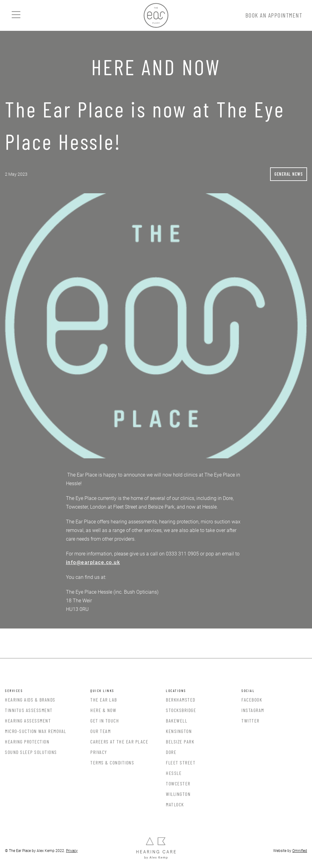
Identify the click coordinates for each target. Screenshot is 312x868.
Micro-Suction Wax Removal (36, 731)
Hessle (174, 773)
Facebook (252, 700)
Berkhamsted (181, 700)
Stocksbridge (181, 710)
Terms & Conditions (112, 762)
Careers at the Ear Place (119, 741)
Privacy (99, 752)
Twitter (250, 721)
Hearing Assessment (28, 721)
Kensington (179, 731)
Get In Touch (105, 721)
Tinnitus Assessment (29, 710)
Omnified (300, 851)
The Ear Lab (104, 700)
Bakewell (177, 721)
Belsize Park (180, 741)
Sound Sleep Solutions (31, 752)
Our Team (101, 731)
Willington (178, 794)
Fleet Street (181, 762)
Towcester (178, 783)
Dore (171, 752)
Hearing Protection (27, 741)
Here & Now (103, 710)
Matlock (175, 804)
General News (289, 174)
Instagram (253, 710)
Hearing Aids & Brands (30, 700)
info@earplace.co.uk (93, 562)
